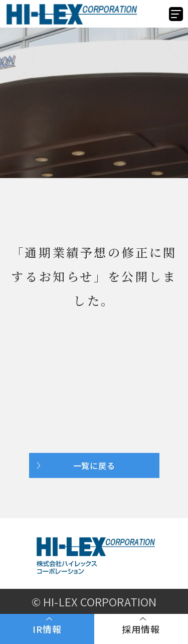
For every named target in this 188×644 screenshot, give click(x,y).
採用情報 (141, 629)
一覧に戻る (94, 465)
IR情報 (47, 629)
